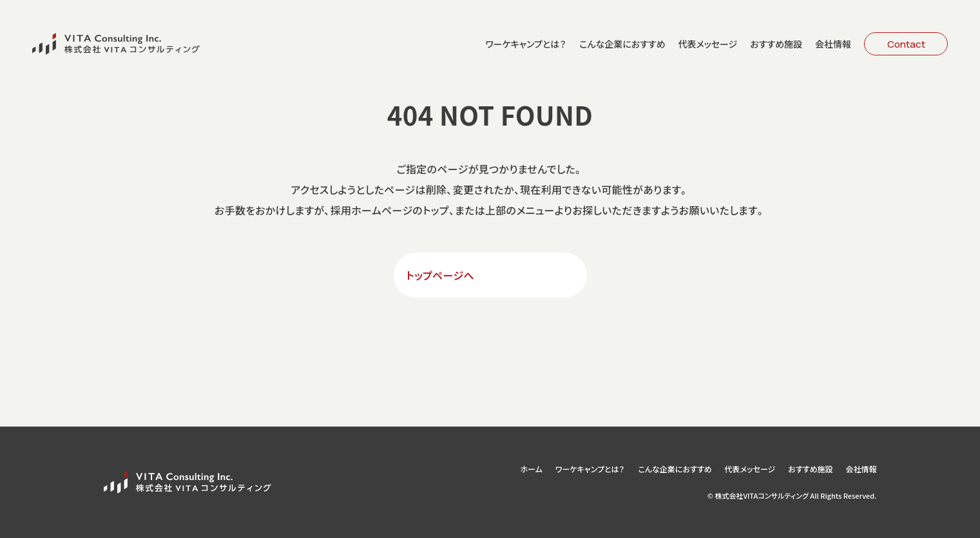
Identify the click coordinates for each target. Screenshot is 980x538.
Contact (906, 44)
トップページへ (441, 275)
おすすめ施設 (776, 44)
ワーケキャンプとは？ (526, 44)
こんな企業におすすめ (622, 44)
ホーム (531, 469)
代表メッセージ (707, 44)
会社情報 (833, 44)
